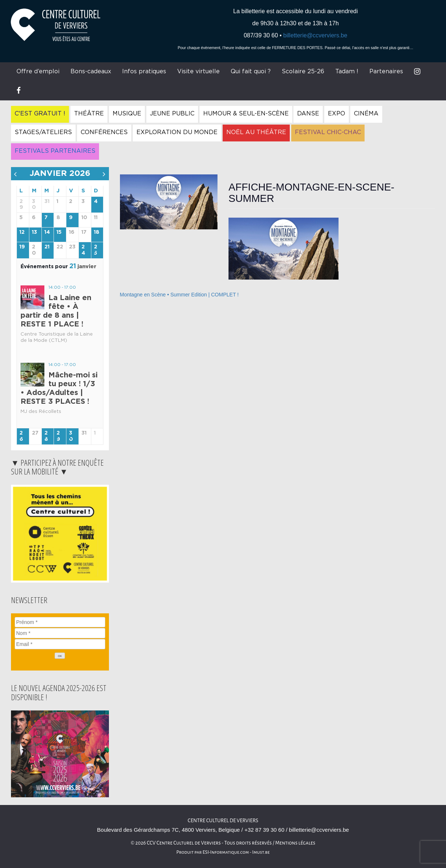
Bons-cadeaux (91, 71)
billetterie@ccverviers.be (315, 35)
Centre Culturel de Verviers (223, 821)
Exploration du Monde (177, 132)
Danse (308, 114)
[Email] (60, 644)
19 (22, 247)
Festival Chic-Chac (328, 132)
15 (59, 232)
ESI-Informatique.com (226, 852)
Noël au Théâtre (256, 132)
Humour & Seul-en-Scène (246, 114)
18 (97, 232)
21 (47, 247)
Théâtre (89, 114)
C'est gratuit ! (40, 114)
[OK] (60, 656)
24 (83, 250)
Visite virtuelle (198, 71)
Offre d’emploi (38, 71)
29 (58, 436)
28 (46, 436)
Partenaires (386, 71)
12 (22, 232)
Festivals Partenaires (55, 151)
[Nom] (60, 633)
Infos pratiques (144, 71)
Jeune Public (172, 114)
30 (71, 436)
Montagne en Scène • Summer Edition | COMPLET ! (179, 295)
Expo (337, 114)
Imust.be (261, 852)
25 (96, 250)
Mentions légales (295, 843)
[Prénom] (60, 622)
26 (21, 436)
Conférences (104, 132)
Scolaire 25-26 (303, 71)
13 (34, 232)
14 (47, 232)
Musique (127, 114)
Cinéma (366, 114)
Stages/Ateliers (43, 132)
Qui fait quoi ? (251, 71)
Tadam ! (347, 71)
